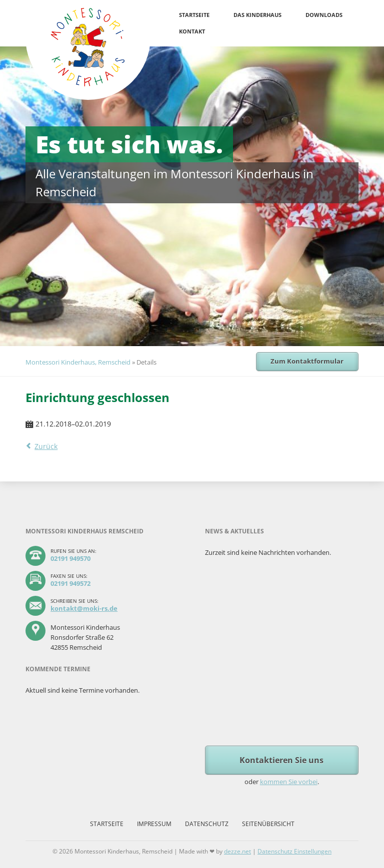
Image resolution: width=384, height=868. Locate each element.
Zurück (46, 446)
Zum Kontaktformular (307, 361)
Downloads (324, 15)
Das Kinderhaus (257, 15)
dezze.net (237, 851)
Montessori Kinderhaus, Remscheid (78, 362)
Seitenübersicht (268, 824)
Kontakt (192, 31)
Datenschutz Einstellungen (294, 851)
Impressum (154, 824)
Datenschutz (207, 824)
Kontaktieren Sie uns (281, 760)
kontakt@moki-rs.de (84, 608)
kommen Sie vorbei (289, 782)
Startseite (194, 15)
